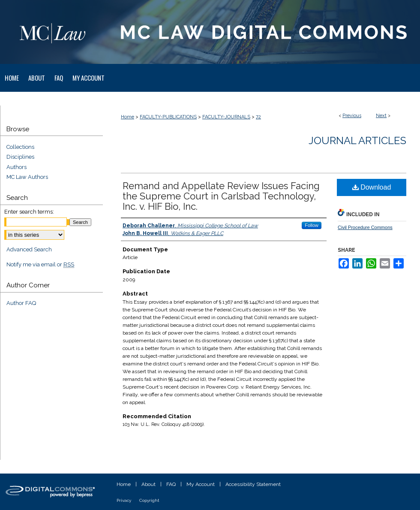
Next (381, 116)
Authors (16, 167)
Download (372, 187)
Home (127, 117)
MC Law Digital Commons (261, 32)
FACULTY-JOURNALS (226, 117)
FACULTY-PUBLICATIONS (168, 117)
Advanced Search (29, 249)
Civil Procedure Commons (365, 227)
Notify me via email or (40, 265)
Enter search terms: (29, 212)
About (148, 484)
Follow (312, 225)
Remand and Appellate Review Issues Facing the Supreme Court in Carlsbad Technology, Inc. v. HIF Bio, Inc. (221, 196)
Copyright (149, 500)
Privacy (124, 500)
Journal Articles (357, 140)
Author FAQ (21, 303)
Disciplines (20, 157)
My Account (201, 484)
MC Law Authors (27, 177)
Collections (20, 147)
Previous (352, 116)
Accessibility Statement (253, 484)
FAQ (171, 484)
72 (258, 117)
